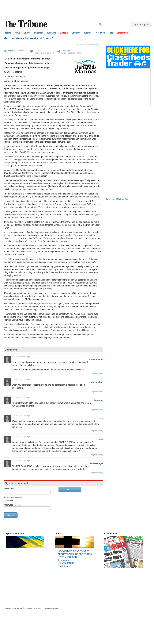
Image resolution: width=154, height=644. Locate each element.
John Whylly (63, 560)
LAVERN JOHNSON (67, 557)
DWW (100, 439)
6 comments (40, 53)
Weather (88, 33)
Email (64, 53)
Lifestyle (76, 33)
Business (39, 33)
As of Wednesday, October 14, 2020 (89, 45)
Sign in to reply (97, 373)
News (17, 33)
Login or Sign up (141, 25)
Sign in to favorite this (17, 51)
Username (9, 488)
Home (8, 33)
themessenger (96, 463)
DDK (101, 418)
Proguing (98, 400)
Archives (100, 33)
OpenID (70, 490)
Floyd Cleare (64, 566)
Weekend (52, 33)
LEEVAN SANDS (66, 563)
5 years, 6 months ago (21, 357)
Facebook (71, 53)
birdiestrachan (96, 360)
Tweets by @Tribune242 (117, 199)
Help (111, 33)
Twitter (78, 53)
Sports (27, 33)
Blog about (50, 53)
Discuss (38, 51)
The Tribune (26, 24)
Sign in (11, 515)
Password (12, 505)
